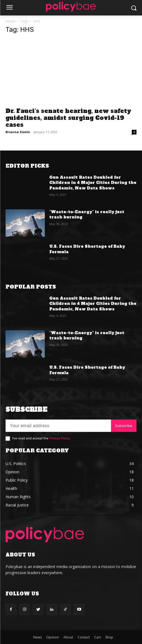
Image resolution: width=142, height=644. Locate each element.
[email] (58, 426)
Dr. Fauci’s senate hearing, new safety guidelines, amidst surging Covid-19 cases (68, 118)
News (38, 637)
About (68, 637)
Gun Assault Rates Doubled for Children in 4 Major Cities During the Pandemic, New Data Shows (93, 183)
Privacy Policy (59, 438)
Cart (97, 637)
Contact (84, 637)
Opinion (53, 637)
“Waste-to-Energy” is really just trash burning (87, 215)
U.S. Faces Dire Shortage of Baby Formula (87, 249)
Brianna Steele (18, 132)
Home (10, 21)
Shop (109, 637)
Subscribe (124, 426)
